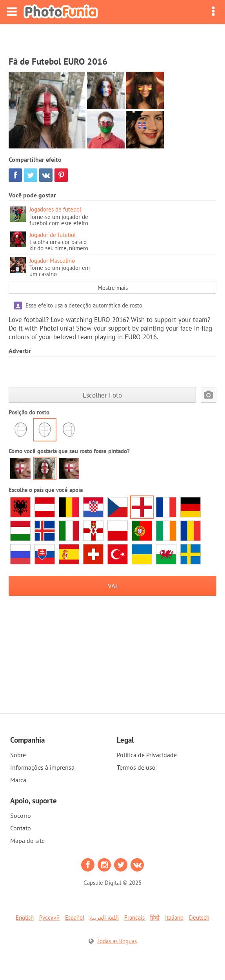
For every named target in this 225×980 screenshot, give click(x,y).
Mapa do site (27, 841)
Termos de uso (136, 767)
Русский (49, 918)
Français (134, 918)
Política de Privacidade (147, 755)
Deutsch (199, 918)
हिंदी (155, 918)
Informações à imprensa (42, 767)
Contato (21, 828)
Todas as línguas (117, 941)
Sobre (18, 755)
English (25, 918)
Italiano (174, 918)
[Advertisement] (112, 38)
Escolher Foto (102, 395)
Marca (18, 780)
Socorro (21, 815)
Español (75, 918)
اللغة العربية (104, 918)
